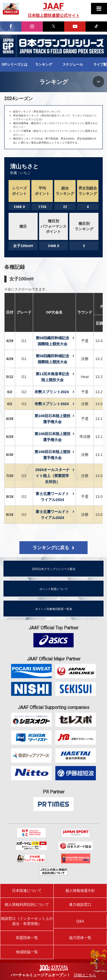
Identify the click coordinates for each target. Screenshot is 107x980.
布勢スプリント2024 (52, 392)
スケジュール (73, 64)
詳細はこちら (85, 975)
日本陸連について (27, 891)
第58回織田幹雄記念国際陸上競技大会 (53, 341)
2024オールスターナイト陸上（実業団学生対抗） (53, 476)
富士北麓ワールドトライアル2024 (52, 497)
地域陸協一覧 (27, 952)
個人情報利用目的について (27, 905)
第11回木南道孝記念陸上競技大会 (53, 377)
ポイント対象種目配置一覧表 (54, 609)
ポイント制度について (54, 589)
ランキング (44, 64)
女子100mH (21, 279)
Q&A (80, 921)
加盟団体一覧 (27, 938)
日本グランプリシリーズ (8, 46)
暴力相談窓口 (80, 905)
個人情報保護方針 (80, 891)
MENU (98, 82)
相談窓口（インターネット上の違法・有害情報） (27, 921)
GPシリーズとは (14, 64)
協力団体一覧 (80, 938)
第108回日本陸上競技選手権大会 (53, 419)
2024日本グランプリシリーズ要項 (53, 569)
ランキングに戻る (51, 548)
